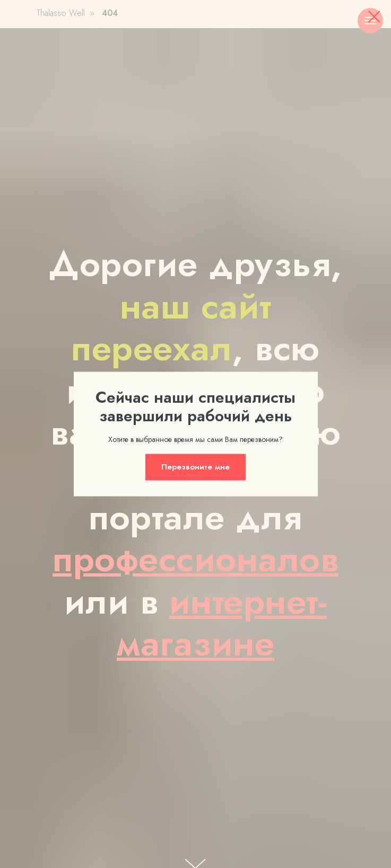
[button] (195, 467)
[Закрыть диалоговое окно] (374, 17)
